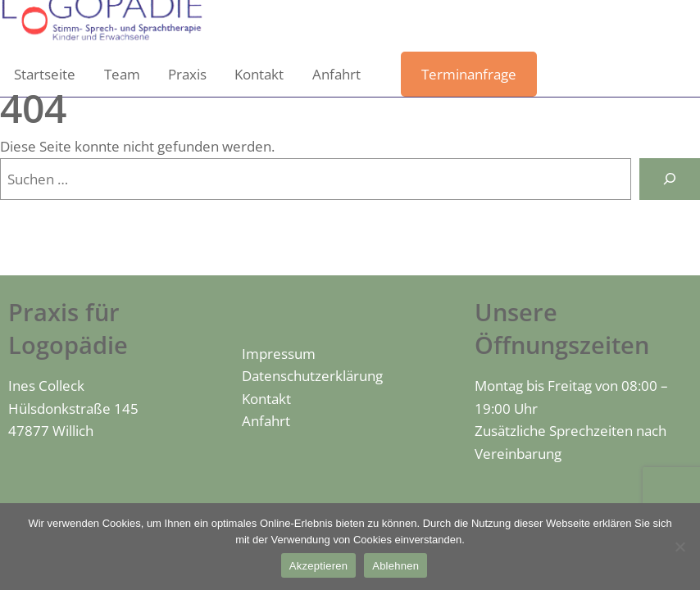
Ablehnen (395, 566)
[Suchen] (670, 179)
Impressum (279, 354)
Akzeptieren (318, 566)
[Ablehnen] (680, 547)
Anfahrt (266, 421)
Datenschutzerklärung (312, 376)
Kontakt (266, 399)
